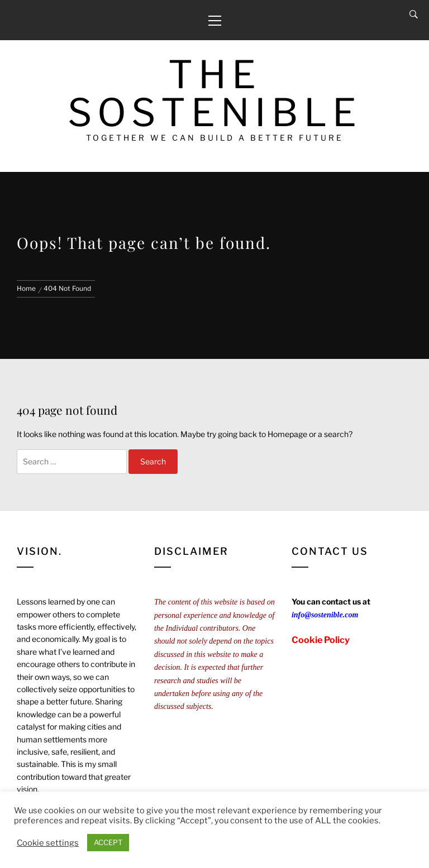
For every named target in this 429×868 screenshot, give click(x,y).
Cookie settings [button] (48, 843)
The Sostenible (215, 93)
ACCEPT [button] (108, 842)
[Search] (414, 15)
